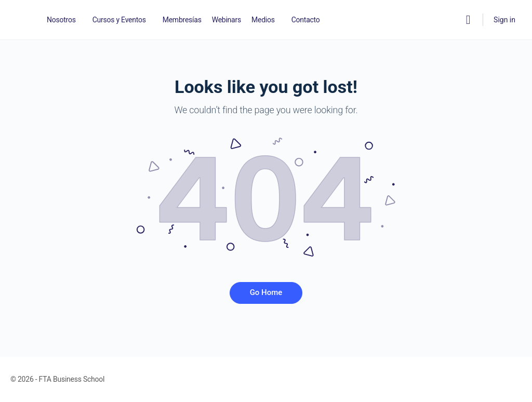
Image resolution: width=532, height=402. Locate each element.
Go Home (266, 292)
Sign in (504, 20)
